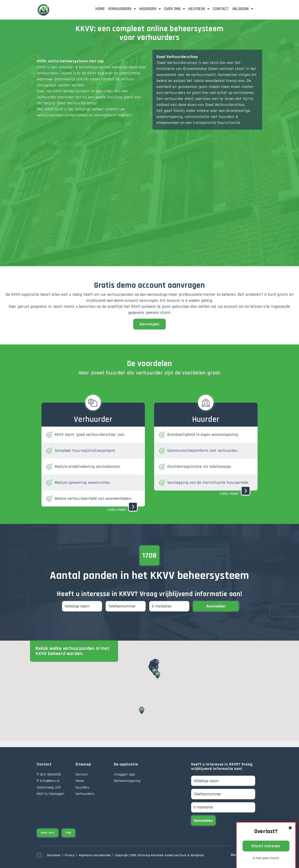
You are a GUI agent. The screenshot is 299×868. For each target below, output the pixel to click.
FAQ (68, 833)
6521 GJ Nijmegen (51, 794)
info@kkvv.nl (48, 781)
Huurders (148, 9)
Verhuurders (120, 9)
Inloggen (247, 8)
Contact (221, 9)
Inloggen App (124, 774)
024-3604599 (49, 774)
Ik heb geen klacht (266, 858)
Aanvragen (149, 324)
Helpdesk (197, 9)
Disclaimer (54, 855)
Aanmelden (216, 606)
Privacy (70, 855)
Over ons (173, 9)
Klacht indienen (266, 846)
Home (100, 9)
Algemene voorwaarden (95, 855)
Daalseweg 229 (49, 787)
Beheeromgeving (127, 781)
